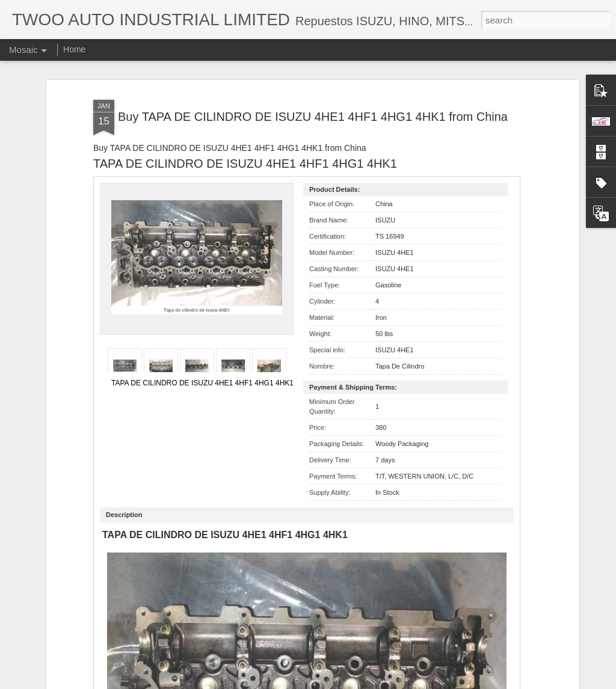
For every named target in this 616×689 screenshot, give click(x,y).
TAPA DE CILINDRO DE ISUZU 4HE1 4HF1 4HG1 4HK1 (202, 324)
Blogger (346, 682)
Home (74, 49)
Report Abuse (381, 682)
